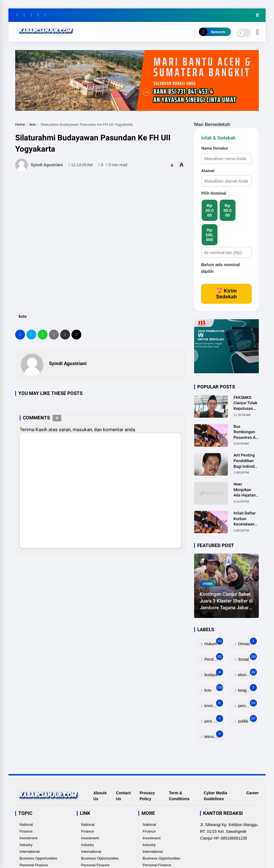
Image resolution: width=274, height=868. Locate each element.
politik (247, 720)
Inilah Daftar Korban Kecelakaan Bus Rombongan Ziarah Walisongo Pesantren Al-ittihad (246, 519)
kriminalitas (214, 704)
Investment (28, 838)
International (30, 852)
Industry (26, 845)
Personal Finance (34, 865)
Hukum (213, 643)
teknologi (213, 735)
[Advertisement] (118, 286)
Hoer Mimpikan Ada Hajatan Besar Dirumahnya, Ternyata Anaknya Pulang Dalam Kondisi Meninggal (246, 490)
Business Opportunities (38, 858)
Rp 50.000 (227, 210)
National (26, 825)
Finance (26, 831)
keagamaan (247, 689)
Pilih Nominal (214, 193)
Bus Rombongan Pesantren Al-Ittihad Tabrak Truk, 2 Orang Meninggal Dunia (246, 432)
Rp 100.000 (209, 235)
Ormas (247, 643)
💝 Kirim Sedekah (226, 294)
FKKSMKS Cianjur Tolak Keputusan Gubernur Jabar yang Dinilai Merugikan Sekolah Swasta (245, 403)
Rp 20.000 (209, 210)
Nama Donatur (215, 148)
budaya (213, 674)
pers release (214, 720)
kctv (33, 124)
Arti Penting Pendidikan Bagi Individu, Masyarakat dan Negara (246, 461)
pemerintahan (247, 704)
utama (207, 584)
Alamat (208, 171)
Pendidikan (214, 658)
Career (252, 793)
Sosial (247, 658)
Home (20, 124)
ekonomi (247, 674)
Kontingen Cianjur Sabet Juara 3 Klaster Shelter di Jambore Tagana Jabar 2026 (226, 601)
